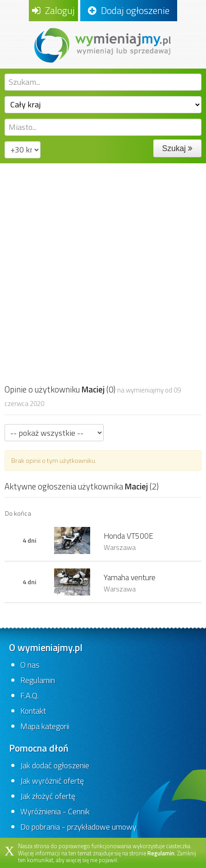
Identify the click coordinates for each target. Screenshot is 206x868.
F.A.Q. (30, 695)
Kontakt (33, 711)
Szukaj (177, 148)
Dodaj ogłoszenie (129, 10)
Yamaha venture (130, 577)
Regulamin (38, 680)
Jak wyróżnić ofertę (52, 781)
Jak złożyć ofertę (48, 796)
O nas (30, 665)
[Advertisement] (103, 271)
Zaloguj (53, 10)
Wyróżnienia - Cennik (55, 811)
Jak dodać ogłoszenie (55, 765)
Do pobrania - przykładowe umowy (78, 827)
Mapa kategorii (45, 726)
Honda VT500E (128, 536)
